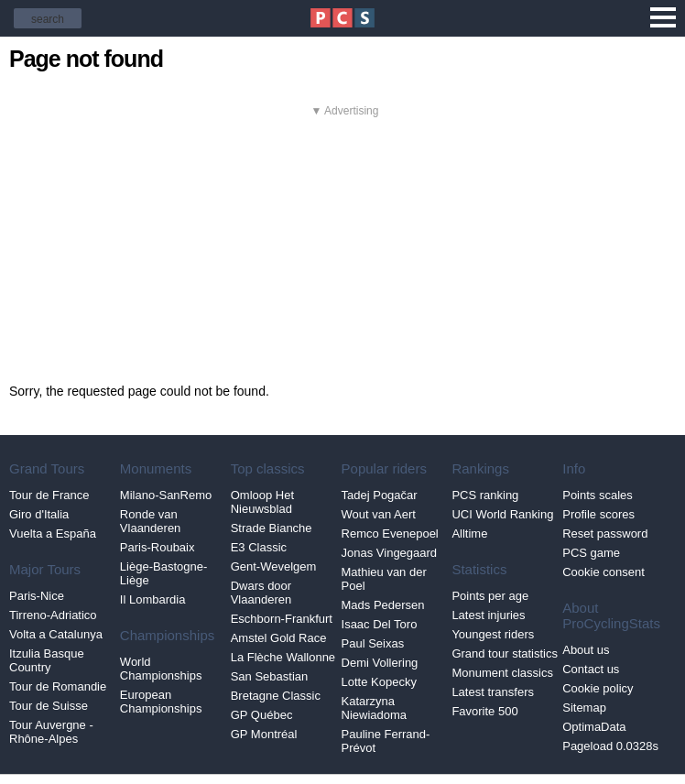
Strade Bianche (272, 528)
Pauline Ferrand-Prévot (386, 741)
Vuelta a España (53, 534)
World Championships (161, 669)
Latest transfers (493, 692)
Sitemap (584, 708)
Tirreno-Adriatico (53, 615)
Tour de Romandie (58, 686)
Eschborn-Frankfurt (282, 619)
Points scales (598, 495)
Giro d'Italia (39, 514)
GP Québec (262, 715)
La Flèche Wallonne (283, 657)
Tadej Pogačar (380, 495)
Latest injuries (488, 615)
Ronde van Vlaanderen (151, 521)
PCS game (591, 553)
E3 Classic (259, 547)
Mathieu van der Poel (384, 579)
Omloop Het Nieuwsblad (262, 502)
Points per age (490, 596)
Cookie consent (603, 572)
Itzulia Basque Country (47, 660)
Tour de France (49, 495)
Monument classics (502, 673)
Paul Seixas (373, 643)
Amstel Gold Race (279, 638)
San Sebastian (270, 676)
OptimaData (594, 727)
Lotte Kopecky (379, 682)
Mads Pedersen (383, 605)
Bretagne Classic (276, 696)
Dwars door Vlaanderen (261, 593)
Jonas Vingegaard (390, 553)
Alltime (469, 534)
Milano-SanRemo (166, 495)
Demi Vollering (380, 663)
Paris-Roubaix (158, 547)
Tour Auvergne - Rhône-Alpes (51, 732)
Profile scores (598, 514)
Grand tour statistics (505, 653)
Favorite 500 (484, 711)
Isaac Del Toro (380, 624)
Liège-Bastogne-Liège (163, 573)
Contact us (591, 669)
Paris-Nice (37, 596)
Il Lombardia (153, 599)
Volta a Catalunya (56, 634)
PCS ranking (485, 495)
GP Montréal (264, 734)
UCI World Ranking (502, 514)
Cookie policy (598, 688)
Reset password (605, 534)
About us (586, 650)
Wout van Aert (379, 514)
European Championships (161, 702)
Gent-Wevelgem (274, 566)
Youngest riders (493, 634)
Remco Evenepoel (390, 534)
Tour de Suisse (49, 706)
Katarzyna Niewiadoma (375, 708)
